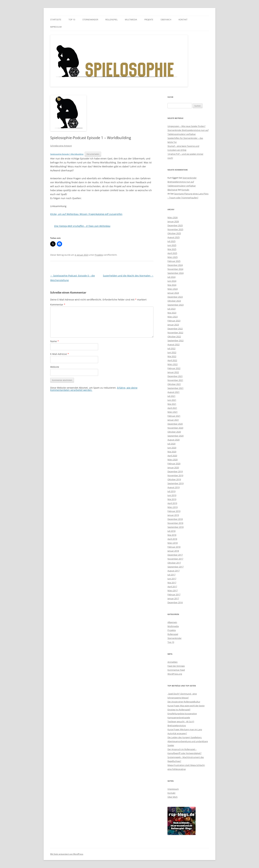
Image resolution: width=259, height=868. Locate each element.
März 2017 (173, 591)
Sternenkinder (90, 20)
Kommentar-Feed (176, 670)
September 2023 (176, 305)
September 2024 (176, 273)
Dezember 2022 (175, 329)
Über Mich (166, 20)
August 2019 (174, 487)
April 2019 (172, 503)
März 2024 (173, 289)
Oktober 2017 (174, 563)
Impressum (56, 27)
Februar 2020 (174, 464)
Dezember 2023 (175, 297)
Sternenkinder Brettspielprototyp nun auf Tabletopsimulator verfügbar (182, 182)
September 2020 (176, 436)
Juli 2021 (171, 396)
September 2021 (176, 388)
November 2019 (175, 475)
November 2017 (175, 559)
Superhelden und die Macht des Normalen (128, 276)
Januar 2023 (173, 325)
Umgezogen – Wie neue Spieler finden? (186, 126)
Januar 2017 (173, 598)
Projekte (149, 20)
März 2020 (173, 460)
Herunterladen (93, 154)
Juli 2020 (171, 444)
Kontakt (183, 20)
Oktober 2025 (174, 233)
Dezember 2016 (175, 602)
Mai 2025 (172, 249)
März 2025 (173, 257)
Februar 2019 (174, 511)
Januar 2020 (173, 467)
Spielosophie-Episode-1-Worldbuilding (67, 154)
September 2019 (176, 483)
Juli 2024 (171, 277)
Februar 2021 (174, 416)
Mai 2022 (172, 356)
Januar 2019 (173, 515)
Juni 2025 (172, 245)
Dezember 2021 (175, 376)
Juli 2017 (171, 575)
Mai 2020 (172, 452)
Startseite (56, 20)
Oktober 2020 (174, 432)
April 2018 (172, 539)
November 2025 (175, 229)
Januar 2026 (173, 221)
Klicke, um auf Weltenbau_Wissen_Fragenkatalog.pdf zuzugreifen (86, 214)
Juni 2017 (172, 579)
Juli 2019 (171, 491)
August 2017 (174, 571)
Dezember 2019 (175, 471)
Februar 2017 (174, 594)
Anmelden (173, 662)
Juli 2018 (171, 531)
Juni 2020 (172, 448)
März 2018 (173, 543)
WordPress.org (175, 674)
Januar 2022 (173, 372)
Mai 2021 (172, 404)
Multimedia (131, 20)
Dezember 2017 (175, 555)
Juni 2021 (172, 400)
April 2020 (172, 456)
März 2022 (173, 364)
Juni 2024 (172, 281)
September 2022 (176, 340)
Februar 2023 (174, 321)
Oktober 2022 (174, 337)
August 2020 (174, 440)
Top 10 (72, 20)
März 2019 (173, 507)
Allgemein (172, 622)
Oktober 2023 (174, 301)
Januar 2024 (173, 293)
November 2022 (175, 333)
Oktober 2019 (174, 479)
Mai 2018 (172, 535)
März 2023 (173, 317)
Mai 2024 (172, 285)
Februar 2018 (174, 547)
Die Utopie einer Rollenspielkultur (184, 702)
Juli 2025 (171, 241)
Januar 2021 (173, 420)
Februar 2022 (174, 368)
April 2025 (172, 253)
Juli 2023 (171, 309)
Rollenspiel (111, 20)
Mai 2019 (172, 499)
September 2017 (176, 567)
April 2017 (172, 587)
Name (55, 341)
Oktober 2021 (174, 384)
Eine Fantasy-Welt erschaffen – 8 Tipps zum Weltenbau (82, 226)
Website (55, 367)
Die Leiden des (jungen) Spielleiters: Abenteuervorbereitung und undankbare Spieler (188, 741)
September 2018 (176, 527)
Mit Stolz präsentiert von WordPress (67, 854)
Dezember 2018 (175, 519)
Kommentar (58, 305)
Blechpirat (172, 190)
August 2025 (174, 237)
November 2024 (175, 269)
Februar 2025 (174, 261)
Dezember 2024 (175, 265)
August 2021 (174, 392)
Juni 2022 (172, 352)
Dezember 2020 (175, 424)
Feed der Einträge (176, 666)
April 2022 (172, 360)
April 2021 (172, 408)
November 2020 (175, 428)
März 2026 (173, 217)
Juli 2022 (171, 348)
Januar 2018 (173, 551)
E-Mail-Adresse (60, 354)
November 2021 (175, 380)
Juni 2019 (172, 495)
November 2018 (175, 523)
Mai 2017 (172, 583)
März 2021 (173, 412)
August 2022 (174, 344)
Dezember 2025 (175, 225)
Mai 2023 (172, 313)
